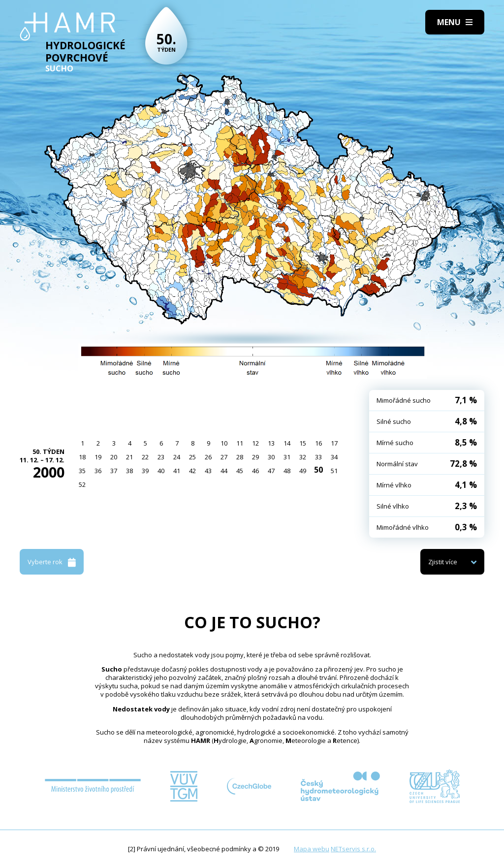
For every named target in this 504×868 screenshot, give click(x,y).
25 (192, 457)
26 (208, 457)
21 (129, 457)
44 (224, 471)
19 (98, 457)
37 (114, 471)
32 (303, 457)
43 (208, 471)
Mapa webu (312, 849)
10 (224, 443)
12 (255, 443)
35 (82, 471)
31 (287, 457)
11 (240, 443)
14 (287, 443)
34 (334, 457)
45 (240, 471)
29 (255, 457)
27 (224, 457)
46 (255, 471)
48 (287, 471)
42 (192, 471)
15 (303, 443)
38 (129, 471)
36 (98, 471)
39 (145, 471)
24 (177, 457)
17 (334, 443)
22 (145, 457)
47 (271, 471)
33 (318, 457)
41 (177, 471)
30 (271, 457)
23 (161, 457)
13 (271, 443)
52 (82, 484)
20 (114, 457)
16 (318, 443)
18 (82, 457)
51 (334, 471)
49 (303, 471)
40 (161, 471)
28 (240, 457)
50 (318, 470)
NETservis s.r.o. (353, 849)
